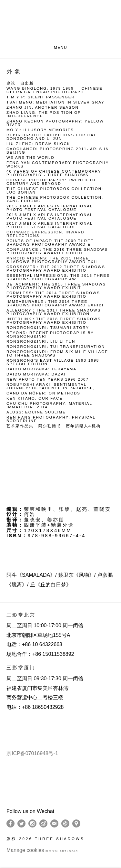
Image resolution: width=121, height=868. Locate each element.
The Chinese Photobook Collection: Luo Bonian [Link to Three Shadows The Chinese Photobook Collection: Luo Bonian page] (55, 191)
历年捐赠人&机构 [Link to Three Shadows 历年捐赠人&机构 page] (83, 426)
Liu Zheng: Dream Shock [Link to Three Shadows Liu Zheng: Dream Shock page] (38, 144)
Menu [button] (61, 48)
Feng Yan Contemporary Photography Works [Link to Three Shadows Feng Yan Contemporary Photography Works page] (58, 165)
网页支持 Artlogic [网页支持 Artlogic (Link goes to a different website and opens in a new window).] (62, 851)
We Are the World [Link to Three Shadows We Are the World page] (30, 158)
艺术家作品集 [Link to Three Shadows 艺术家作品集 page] (20, 426)
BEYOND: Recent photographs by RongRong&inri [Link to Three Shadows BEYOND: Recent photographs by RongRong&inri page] (50, 335)
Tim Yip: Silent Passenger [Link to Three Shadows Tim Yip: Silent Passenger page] (41, 97)
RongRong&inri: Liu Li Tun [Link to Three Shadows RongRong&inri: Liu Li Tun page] (41, 342)
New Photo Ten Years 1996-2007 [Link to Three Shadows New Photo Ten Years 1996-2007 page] (48, 380)
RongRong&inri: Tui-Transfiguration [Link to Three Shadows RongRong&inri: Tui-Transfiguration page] (56, 347)
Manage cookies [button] (25, 850)
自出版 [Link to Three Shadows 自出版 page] (27, 83)
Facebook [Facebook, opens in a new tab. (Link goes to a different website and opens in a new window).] (10, 824)
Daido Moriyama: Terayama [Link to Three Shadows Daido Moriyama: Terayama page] (41, 369)
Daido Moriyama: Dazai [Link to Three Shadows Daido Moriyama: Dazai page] (36, 374)
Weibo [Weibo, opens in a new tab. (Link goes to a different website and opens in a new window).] (43, 824)
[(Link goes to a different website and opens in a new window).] (8, 723)
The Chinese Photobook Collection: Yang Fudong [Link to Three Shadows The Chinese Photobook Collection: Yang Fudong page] (55, 199)
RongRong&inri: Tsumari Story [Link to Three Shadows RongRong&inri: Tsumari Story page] (48, 328)
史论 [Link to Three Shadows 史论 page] (11, 83)
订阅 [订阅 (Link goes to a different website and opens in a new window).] (54, 823)
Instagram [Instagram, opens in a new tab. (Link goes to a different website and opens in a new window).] (32, 824)
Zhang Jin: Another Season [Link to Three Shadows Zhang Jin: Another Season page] (43, 108)
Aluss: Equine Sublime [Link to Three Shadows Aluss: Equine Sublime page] (36, 412)
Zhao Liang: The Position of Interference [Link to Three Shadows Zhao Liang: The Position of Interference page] (44, 114)
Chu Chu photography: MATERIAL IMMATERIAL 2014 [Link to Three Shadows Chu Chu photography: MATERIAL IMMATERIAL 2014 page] (49, 405)
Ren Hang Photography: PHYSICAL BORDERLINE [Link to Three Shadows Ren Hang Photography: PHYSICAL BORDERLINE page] (51, 419)
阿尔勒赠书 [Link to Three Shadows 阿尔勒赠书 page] (50, 426)
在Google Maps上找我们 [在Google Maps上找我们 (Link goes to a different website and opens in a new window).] (76, 823)
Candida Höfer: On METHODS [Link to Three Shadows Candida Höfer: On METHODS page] (43, 393)
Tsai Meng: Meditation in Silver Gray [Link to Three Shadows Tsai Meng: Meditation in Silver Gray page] (55, 102)
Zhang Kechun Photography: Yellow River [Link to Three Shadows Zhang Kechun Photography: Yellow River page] (55, 123)
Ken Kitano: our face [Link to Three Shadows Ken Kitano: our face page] (35, 398)
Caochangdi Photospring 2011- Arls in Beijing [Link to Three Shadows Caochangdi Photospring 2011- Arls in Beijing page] (58, 151)
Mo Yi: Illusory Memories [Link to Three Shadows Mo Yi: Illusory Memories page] (40, 130)
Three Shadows (60, 23)
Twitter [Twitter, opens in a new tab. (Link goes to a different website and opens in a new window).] (21, 824)
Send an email (65, 823)
